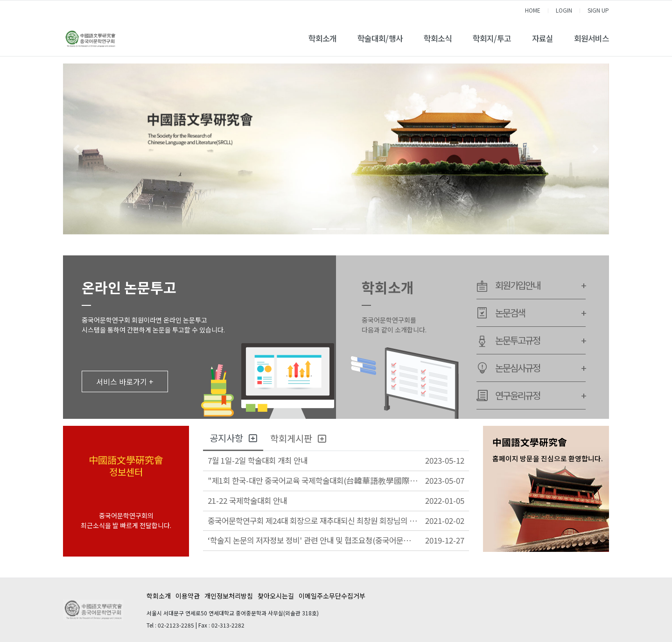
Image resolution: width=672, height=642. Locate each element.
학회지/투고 (492, 38)
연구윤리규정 (540, 395)
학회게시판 (298, 438)
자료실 (542, 38)
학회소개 (322, 38)
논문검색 (540, 313)
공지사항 (233, 438)
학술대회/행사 (380, 38)
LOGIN (564, 10)
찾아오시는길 (276, 596)
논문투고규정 (540, 340)
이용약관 (188, 596)
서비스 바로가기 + (125, 381)
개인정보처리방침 (229, 596)
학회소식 (438, 38)
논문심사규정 (540, 368)
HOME (533, 10)
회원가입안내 (540, 285)
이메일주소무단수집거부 (332, 596)
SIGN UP (598, 10)
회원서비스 (591, 38)
